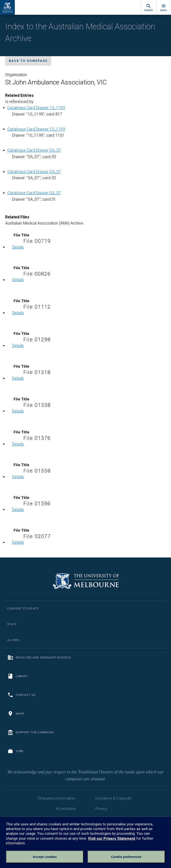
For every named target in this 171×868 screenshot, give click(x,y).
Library (18, 676)
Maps (16, 714)
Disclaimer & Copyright (113, 798)
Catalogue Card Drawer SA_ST (34, 150)
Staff (12, 624)
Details (18, 247)
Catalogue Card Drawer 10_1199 (36, 108)
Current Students (23, 609)
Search (149, 8)
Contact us (21, 695)
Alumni (14, 640)
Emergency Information (57, 798)
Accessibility (66, 809)
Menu (164, 8)
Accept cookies (45, 857)
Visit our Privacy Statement (112, 838)
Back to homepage (28, 61)
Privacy (101, 809)
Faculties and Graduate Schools (39, 657)
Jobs (15, 751)
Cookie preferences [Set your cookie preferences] (126, 857)
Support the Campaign (31, 732)
